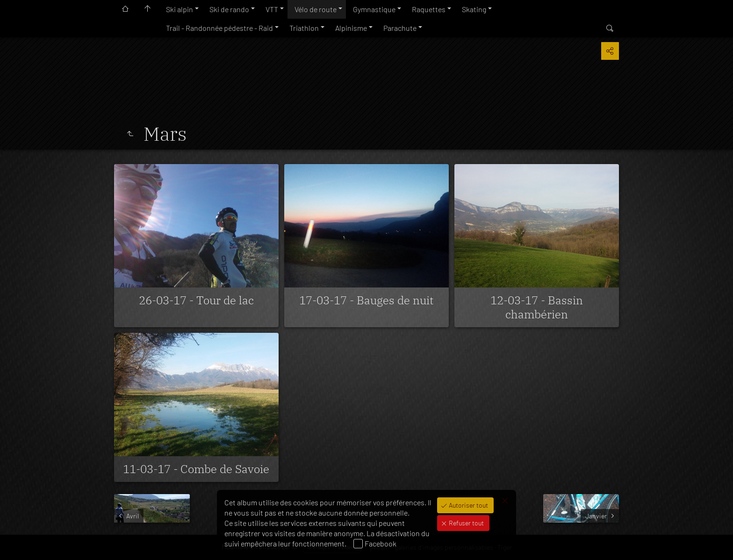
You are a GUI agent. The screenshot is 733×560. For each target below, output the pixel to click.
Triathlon (304, 28)
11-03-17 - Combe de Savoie (196, 469)
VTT (272, 9)
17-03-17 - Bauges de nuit (366, 300)
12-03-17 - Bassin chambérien (537, 307)
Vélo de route (316, 9)
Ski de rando (229, 9)
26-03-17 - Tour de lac (196, 300)
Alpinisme (351, 28)
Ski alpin (180, 9)
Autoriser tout (468, 505)
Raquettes (429, 9)
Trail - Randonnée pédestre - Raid (219, 28)
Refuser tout (466, 523)
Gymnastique (374, 9)
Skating (474, 9)
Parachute (400, 28)
